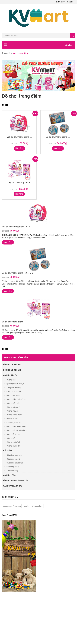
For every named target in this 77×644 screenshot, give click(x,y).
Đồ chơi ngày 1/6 (13, 442)
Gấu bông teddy (13, 467)
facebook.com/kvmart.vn (12, 506)
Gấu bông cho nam (14, 455)
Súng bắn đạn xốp (14, 388)
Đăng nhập (60, 2)
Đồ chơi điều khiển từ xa (16, 399)
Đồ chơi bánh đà (13, 403)
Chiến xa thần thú (14, 391)
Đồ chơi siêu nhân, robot (16, 426)
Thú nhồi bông (12, 471)
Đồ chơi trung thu (13, 446)
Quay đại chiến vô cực (15, 384)
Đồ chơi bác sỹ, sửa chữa (17, 430)
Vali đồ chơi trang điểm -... (19, 137)
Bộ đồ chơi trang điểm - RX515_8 (18, 273)
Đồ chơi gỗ (11, 438)
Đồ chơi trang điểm (14, 415)
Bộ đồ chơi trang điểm (19, 183)
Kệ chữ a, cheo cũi (14, 423)
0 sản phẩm (68, 45)
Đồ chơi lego (11, 380)
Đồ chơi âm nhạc (13, 434)
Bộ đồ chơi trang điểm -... (58, 137)
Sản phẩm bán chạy (13, 486)
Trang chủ (6, 53)
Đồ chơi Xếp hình (13, 395)
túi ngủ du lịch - (37, 506)
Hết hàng (19, 148)
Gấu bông (38, 450)
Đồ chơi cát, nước (13, 407)
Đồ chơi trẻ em (38, 375)
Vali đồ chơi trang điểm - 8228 (16, 227)
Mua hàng (58, 148)
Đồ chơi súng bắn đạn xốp (16, 481)
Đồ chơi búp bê (12, 419)
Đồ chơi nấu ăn (12, 411)
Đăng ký (70, 2)
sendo (26, 506)
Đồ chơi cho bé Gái (12, 370)
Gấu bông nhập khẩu (15, 463)
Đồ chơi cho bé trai (13, 365)
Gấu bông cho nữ (13, 459)
